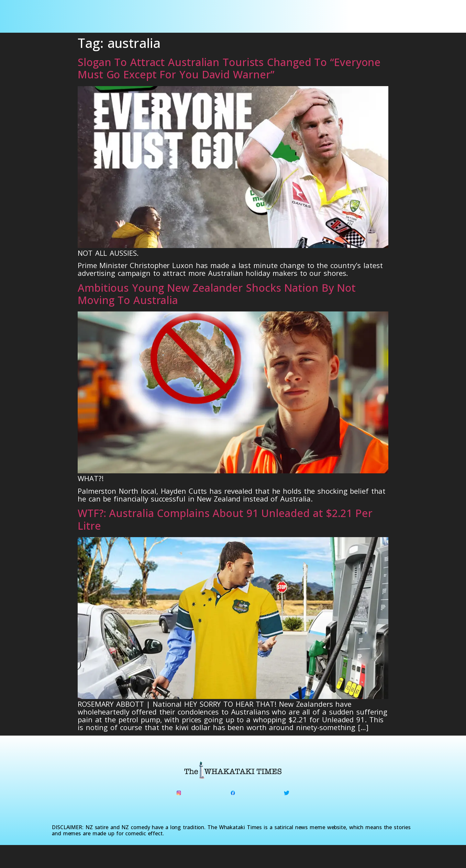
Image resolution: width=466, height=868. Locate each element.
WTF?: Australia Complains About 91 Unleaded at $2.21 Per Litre (225, 519)
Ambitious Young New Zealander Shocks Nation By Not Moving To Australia (217, 294)
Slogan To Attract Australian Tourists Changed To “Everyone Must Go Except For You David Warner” (229, 68)
